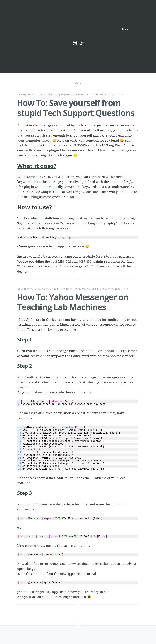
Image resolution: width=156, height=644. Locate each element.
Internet (79, 94)
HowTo (69, 94)
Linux (89, 94)
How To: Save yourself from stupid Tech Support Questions (76, 108)
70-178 (90, 266)
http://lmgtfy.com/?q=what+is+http (50, 197)
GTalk (55, 289)
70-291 (22, 266)
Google (58, 94)
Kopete (86, 289)
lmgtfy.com (83, 192)
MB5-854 (102, 256)
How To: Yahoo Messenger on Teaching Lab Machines (73, 302)
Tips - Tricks (116, 94)
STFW (79, 145)
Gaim (50, 94)
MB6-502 (65, 261)
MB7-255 (85, 261)
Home (125, 29)
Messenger (100, 94)
